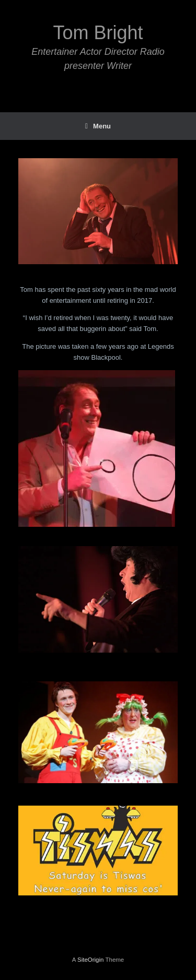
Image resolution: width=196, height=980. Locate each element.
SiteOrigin (91, 960)
